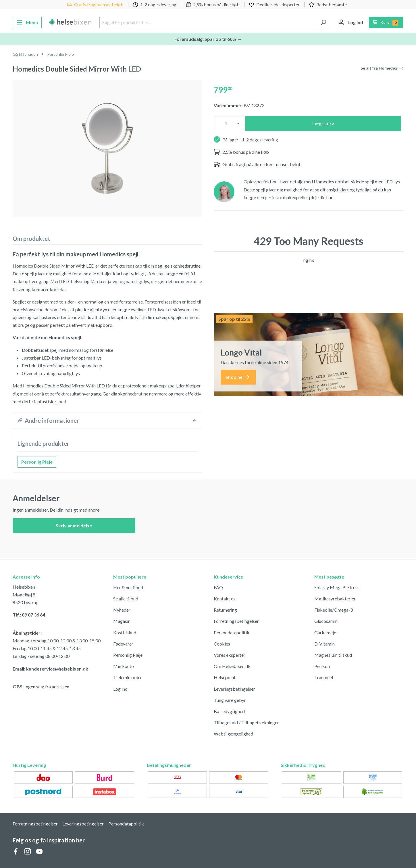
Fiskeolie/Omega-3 (334, 610)
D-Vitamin (324, 644)
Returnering (225, 610)
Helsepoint (225, 677)
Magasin (122, 621)
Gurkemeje (325, 632)
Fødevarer (123, 644)
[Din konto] (351, 22)
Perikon (322, 666)
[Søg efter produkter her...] (208, 22)
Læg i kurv (323, 123)
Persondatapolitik (232, 632)
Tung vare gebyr (230, 700)
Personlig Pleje (37, 462)
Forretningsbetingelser (236, 621)
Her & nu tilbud (128, 587)
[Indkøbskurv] (386, 22)
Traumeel (324, 677)
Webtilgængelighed (233, 734)
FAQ (218, 587)
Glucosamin (326, 621)
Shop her (238, 377)
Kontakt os (225, 599)
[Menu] (27, 22)
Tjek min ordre (128, 677)
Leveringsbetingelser (234, 689)
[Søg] (323, 22)
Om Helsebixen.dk (232, 666)
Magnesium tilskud (333, 655)
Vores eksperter (230, 655)
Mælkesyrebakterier (335, 599)
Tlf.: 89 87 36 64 (29, 615)
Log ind (120, 689)
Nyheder (122, 610)
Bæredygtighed (229, 711)
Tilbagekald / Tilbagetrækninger (246, 722)
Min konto (124, 666)
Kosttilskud (125, 632)
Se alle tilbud (126, 599)
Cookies (222, 644)
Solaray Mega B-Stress (337, 587)
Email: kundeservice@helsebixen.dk (50, 669)
